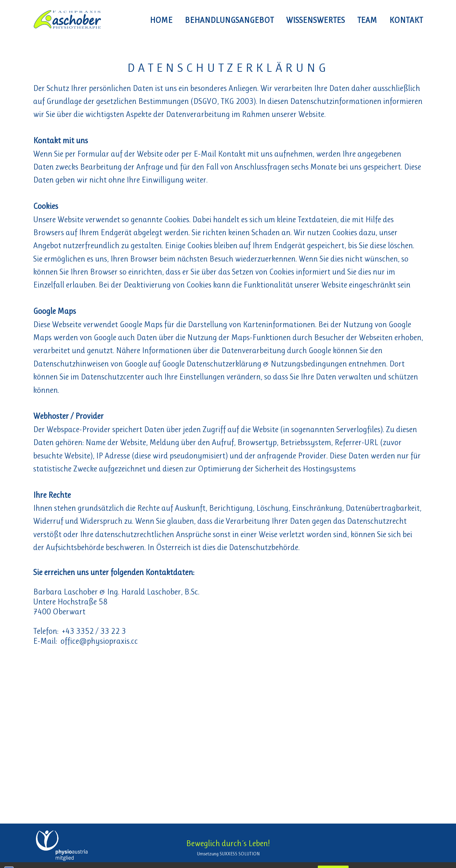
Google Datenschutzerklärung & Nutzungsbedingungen (255, 364)
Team (367, 20)
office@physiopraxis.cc (99, 641)
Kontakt (406, 20)
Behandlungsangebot (229, 20)
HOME (161, 20)
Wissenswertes (315, 20)
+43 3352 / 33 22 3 (94, 631)
